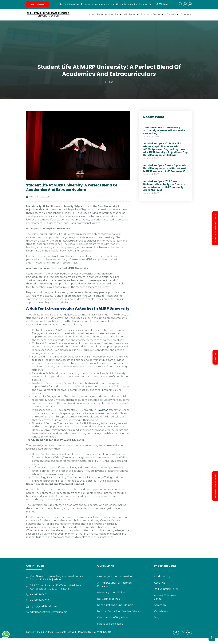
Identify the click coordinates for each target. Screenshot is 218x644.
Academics (113, 14)
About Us (96, 14)
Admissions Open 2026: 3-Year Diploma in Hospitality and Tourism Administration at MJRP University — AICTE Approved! (165, 186)
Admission (131, 14)
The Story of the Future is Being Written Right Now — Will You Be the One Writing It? (164, 130)
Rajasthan (102, 410)
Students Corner (152, 14)
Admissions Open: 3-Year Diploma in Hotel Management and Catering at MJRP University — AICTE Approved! (165, 168)
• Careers (172, 14)
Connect (186, 14)
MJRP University (80, 220)
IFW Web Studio (101, 632)
